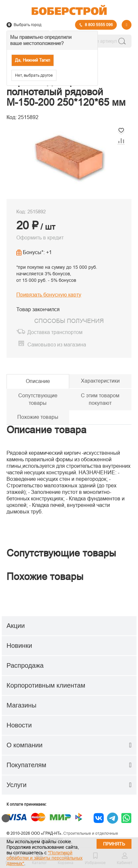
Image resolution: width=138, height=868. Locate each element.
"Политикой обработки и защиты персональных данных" (45, 858)
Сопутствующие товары (38, 399)
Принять (114, 844)
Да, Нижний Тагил (33, 60)
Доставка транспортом (55, 332)
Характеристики (100, 381)
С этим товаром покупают (100, 399)
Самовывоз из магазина (57, 345)
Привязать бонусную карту (49, 295)
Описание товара (46, 430)
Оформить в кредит (40, 238)
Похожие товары (38, 417)
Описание (38, 381)
